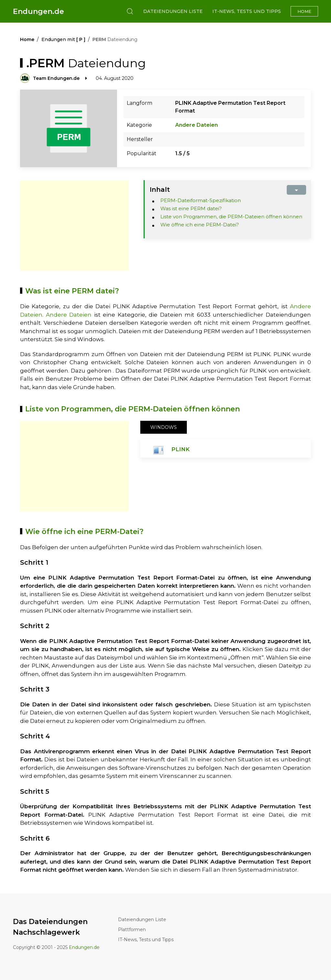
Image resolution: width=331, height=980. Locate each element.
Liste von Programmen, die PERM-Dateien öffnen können (231, 217)
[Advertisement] (74, 225)
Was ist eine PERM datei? (191, 208)
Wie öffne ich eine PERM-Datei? (200, 225)
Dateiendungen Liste (173, 11)
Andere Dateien (197, 125)
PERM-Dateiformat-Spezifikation (201, 200)
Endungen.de (38, 11)
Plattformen (132, 930)
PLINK (181, 449)
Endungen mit (63, 39)
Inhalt (160, 190)
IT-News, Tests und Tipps (247, 11)
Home (304, 11)
